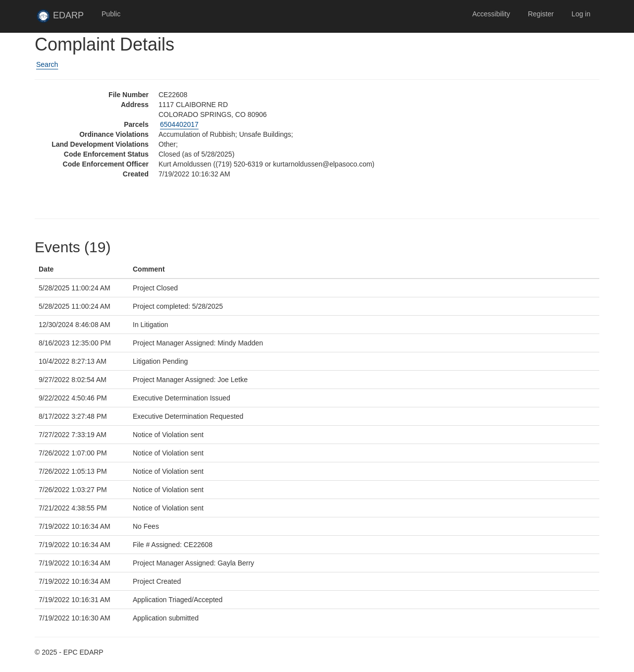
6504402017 (179, 124)
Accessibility (491, 14)
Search (47, 64)
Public (111, 14)
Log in (581, 14)
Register (541, 14)
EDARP (64, 18)
